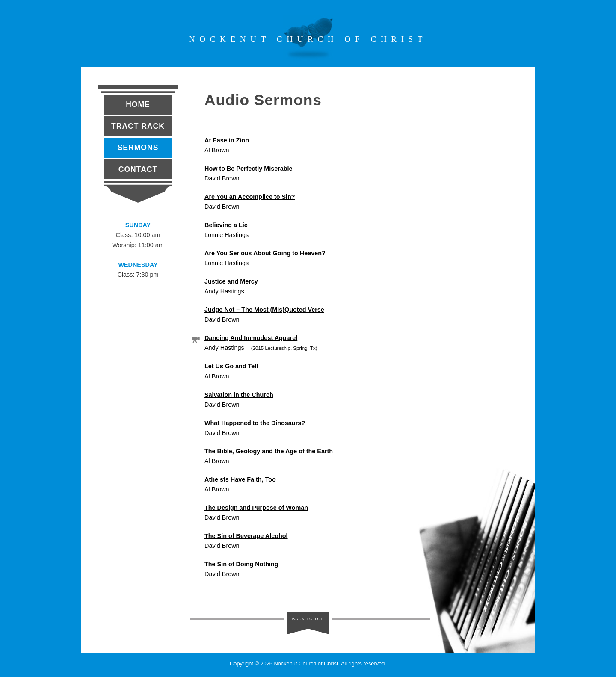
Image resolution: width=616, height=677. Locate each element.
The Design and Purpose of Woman (256, 508)
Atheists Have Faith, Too (240, 479)
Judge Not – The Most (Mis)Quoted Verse (264, 310)
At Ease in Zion (227, 140)
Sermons (138, 148)
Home (138, 104)
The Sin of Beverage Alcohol (246, 536)
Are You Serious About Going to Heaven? (265, 253)
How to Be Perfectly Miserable (249, 169)
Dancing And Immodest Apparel (251, 338)
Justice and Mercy (231, 281)
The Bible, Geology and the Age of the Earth (269, 451)
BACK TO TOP (308, 621)
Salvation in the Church (239, 395)
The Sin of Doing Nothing (241, 564)
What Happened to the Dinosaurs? (255, 423)
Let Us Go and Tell (231, 366)
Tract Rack (138, 126)
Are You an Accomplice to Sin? (250, 197)
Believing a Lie (226, 225)
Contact (138, 169)
